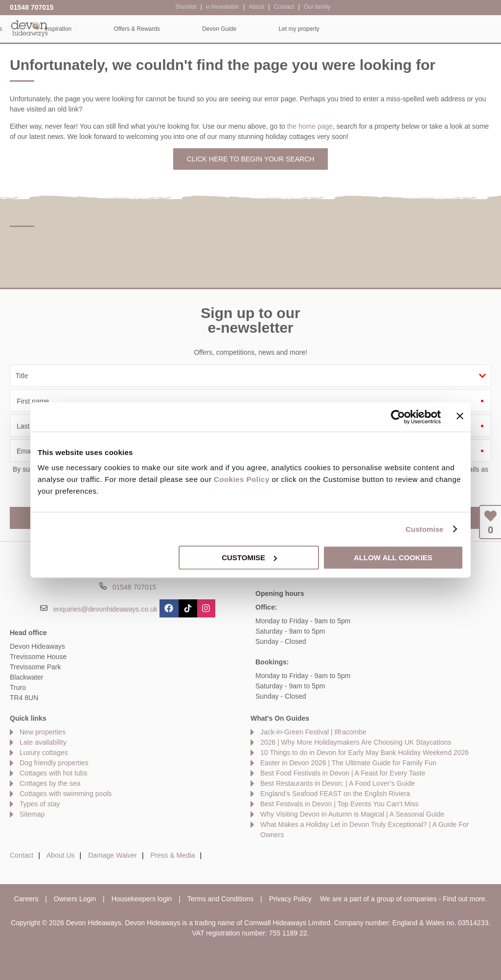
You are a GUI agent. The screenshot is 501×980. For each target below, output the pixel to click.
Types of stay (40, 804)
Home (78, 29)
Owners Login (75, 899)
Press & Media (173, 855)
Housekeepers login (142, 899)
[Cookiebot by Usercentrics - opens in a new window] (398, 417)
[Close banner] (460, 416)
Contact (22, 855)
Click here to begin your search (251, 159)
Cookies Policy (242, 479)
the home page (310, 126)
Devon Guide (380, 29)
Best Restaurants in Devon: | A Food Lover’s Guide (338, 783)
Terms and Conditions (220, 899)
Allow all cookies (393, 558)
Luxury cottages (44, 752)
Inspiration (218, 29)
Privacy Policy (290, 899)
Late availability (43, 742)
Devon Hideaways (29, 28)
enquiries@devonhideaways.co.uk (105, 609)
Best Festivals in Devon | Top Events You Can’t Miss (339, 804)
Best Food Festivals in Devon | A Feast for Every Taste (343, 773)
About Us (61, 855)
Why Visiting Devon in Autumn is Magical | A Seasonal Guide (352, 814)
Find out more (464, 899)
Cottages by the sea (50, 783)
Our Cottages (145, 29)
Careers (26, 899)
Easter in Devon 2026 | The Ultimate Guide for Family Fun (348, 763)
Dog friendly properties (54, 763)
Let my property (460, 29)
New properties (43, 732)
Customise (425, 529)
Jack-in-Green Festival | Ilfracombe (313, 732)
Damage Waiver (113, 855)
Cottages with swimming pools (66, 794)
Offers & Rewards (297, 29)
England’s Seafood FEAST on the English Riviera (335, 794)
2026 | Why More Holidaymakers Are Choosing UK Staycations (356, 742)
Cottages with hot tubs (54, 773)
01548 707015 (32, 7)
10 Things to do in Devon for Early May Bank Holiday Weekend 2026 (364, 752)
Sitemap (32, 814)
